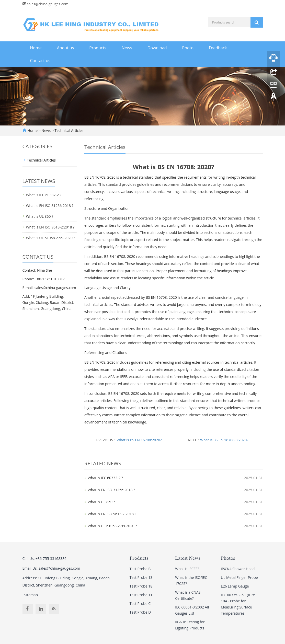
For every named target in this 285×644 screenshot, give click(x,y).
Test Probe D (140, 612)
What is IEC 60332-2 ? (105, 478)
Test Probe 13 (141, 577)
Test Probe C (140, 603)
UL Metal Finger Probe (239, 577)
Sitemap (31, 595)
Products (98, 48)
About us (66, 48)
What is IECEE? (187, 569)
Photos (228, 558)
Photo (188, 48)
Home (36, 48)
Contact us (40, 61)
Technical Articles (69, 130)
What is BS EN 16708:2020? (139, 440)
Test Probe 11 (141, 595)
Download (157, 48)
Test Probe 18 (141, 586)
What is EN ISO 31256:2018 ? (111, 490)
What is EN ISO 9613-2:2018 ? (112, 514)
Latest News (188, 558)
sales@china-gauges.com (48, 4)
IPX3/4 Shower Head (238, 569)
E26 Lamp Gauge (235, 586)
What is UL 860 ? (101, 502)
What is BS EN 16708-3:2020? (224, 440)
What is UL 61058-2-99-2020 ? (112, 526)
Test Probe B (140, 569)
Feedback (218, 48)
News (127, 48)
